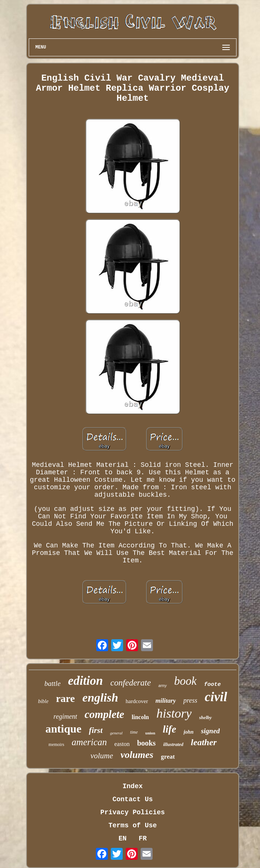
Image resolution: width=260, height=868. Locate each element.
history (174, 713)
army (162, 686)
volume (102, 756)
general (116, 733)
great (168, 757)
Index (132, 786)
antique (64, 729)
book (185, 681)
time (134, 732)
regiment (65, 716)
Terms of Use (133, 825)
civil (216, 697)
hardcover (137, 701)
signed (211, 731)
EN (123, 839)
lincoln (140, 717)
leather (204, 742)
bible (43, 701)
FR (143, 839)
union (150, 733)
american (89, 742)
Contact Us (132, 799)
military (166, 701)
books (146, 743)
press (190, 700)
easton (122, 744)
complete (104, 714)
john (188, 732)
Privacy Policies (133, 812)
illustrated (173, 744)
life (169, 729)
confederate (131, 683)
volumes (137, 755)
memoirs (56, 744)
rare (65, 698)
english (100, 697)
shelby (206, 717)
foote (212, 685)
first (96, 730)
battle (52, 683)
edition (85, 681)
